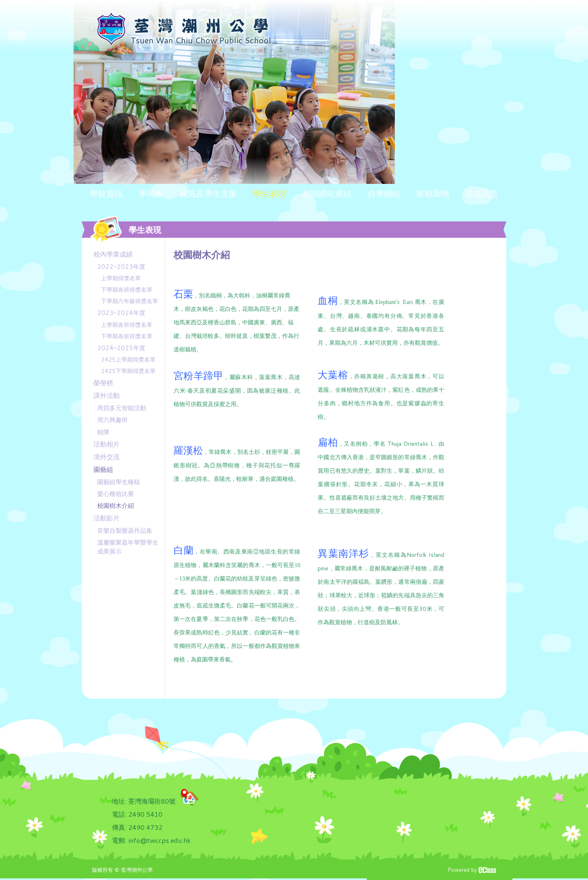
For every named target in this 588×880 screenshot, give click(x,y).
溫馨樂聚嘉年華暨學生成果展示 (128, 547)
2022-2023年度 (121, 267)
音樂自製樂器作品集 (125, 530)
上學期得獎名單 (121, 278)
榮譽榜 (103, 383)
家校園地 (433, 193)
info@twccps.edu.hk (159, 840)
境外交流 (107, 457)
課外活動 (107, 395)
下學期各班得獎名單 (127, 290)
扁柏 (328, 442)
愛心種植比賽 (116, 494)
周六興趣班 (112, 420)
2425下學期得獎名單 (128, 371)
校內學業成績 (113, 254)
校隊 (103, 432)
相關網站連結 (327, 193)
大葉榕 (333, 375)
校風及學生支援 (208, 193)
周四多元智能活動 (122, 408)
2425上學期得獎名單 (128, 360)
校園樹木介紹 (116, 506)
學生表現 (269, 193)
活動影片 (107, 518)
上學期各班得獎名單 (127, 325)
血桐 (328, 301)
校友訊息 (482, 193)
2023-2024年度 (121, 313)
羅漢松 (188, 451)
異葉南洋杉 (343, 553)
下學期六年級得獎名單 (129, 301)
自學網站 (384, 193)
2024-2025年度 (121, 348)
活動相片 (107, 444)
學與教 (151, 193)
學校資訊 (106, 193)
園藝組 (103, 469)
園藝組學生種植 (119, 482)
